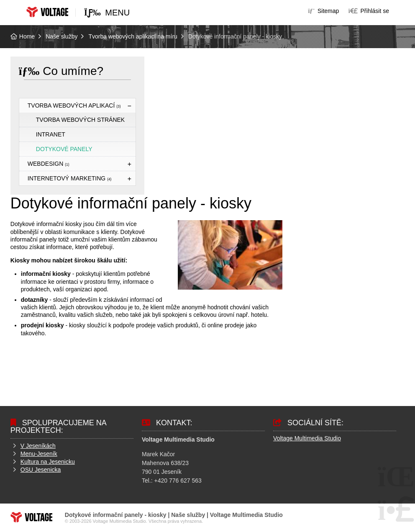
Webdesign (49, 164)
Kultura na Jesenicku (48, 462)
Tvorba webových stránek (80, 120)
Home (47, 12)
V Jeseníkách (38, 446)
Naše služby (61, 36)
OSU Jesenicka (41, 470)
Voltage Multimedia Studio (307, 438)
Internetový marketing (70, 178)
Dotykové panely (64, 149)
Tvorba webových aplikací (74, 105)
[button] (369, 11)
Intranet (51, 134)
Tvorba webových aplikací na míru (133, 36)
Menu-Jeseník (39, 454)
